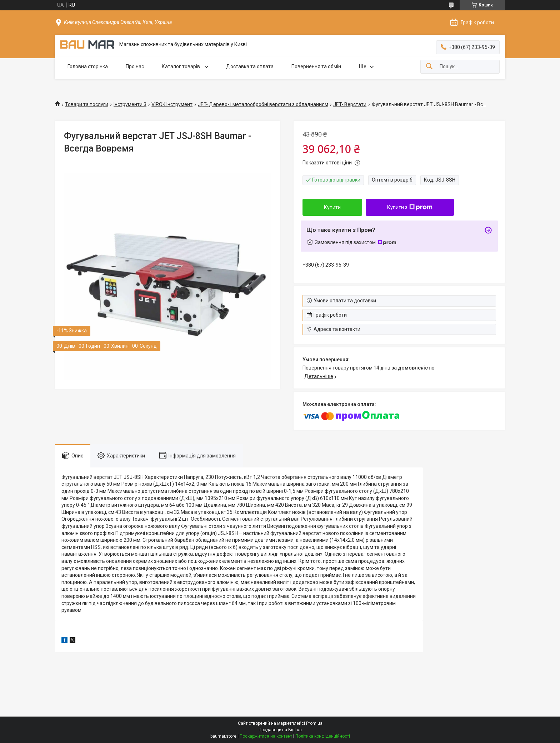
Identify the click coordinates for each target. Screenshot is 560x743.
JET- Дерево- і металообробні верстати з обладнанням (263, 104)
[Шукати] (429, 67)
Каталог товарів (181, 66)
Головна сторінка (88, 66)
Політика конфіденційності (323, 736)
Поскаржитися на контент (266, 736)
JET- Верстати (350, 104)
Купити (332, 207)
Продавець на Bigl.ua (280, 730)
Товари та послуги (87, 104)
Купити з (410, 207)
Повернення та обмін (316, 66)
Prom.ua (314, 723)
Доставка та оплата (250, 66)
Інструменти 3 (130, 104)
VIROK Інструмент (172, 104)
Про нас (135, 66)
